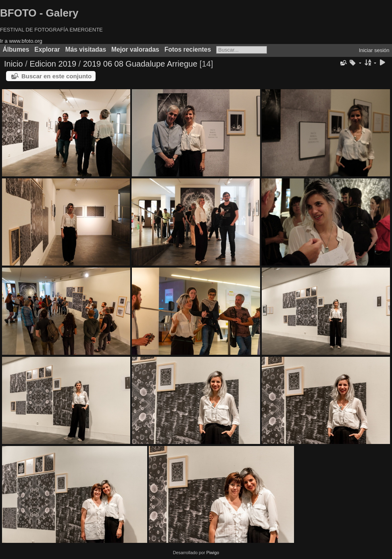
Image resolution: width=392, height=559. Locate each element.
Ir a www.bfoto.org (21, 41)
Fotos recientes (188, 49)
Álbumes (16, 49)
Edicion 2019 (53, 64)
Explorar (47, 49)
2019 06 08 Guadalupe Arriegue (140, 64)
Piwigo (213, 553)
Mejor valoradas (135, 49)
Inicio (14, 64)
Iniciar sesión (374, 50)
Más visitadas (86, 49)
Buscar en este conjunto (56, 76)
